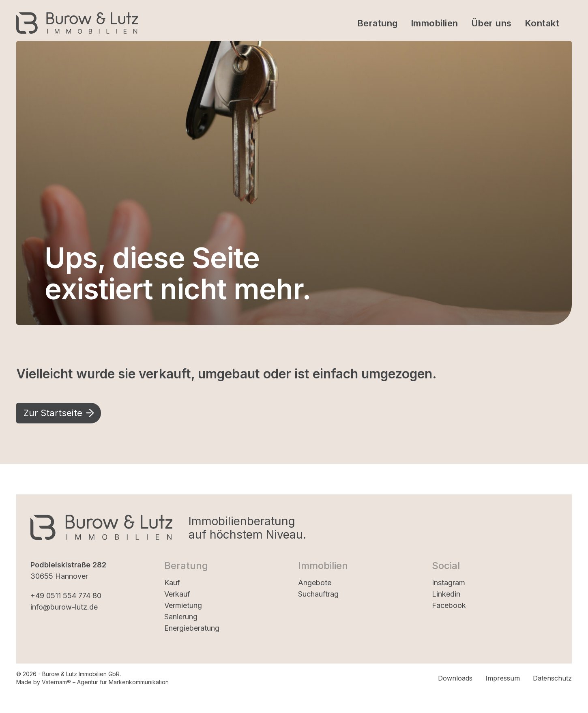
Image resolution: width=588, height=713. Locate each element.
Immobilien (435, 23)
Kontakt (542, 23)
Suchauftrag (318, 594)
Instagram (449, 583)
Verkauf (177, 594)
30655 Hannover (59, 576)
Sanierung (181, 617)
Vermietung (183, 605)
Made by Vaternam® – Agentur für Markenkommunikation (92, 682)
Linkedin (446, 594)
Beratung (378, 23)
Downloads (455, 678)
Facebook (449, 605)
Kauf (172, 583)
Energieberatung (192, 628)
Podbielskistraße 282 (68, 565)
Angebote (315, 583)
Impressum (503, 678)
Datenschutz (552, 678)
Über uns (491, 23)
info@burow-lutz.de (64, 607)
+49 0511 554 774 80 (66, 596)
